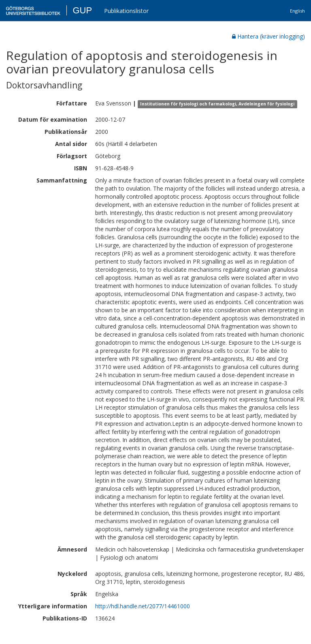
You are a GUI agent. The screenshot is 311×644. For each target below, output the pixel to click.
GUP (82, 10)
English (297, 11)
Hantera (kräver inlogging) (268, 36)
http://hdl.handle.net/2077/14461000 (143, 606)
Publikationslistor (126, 11)
